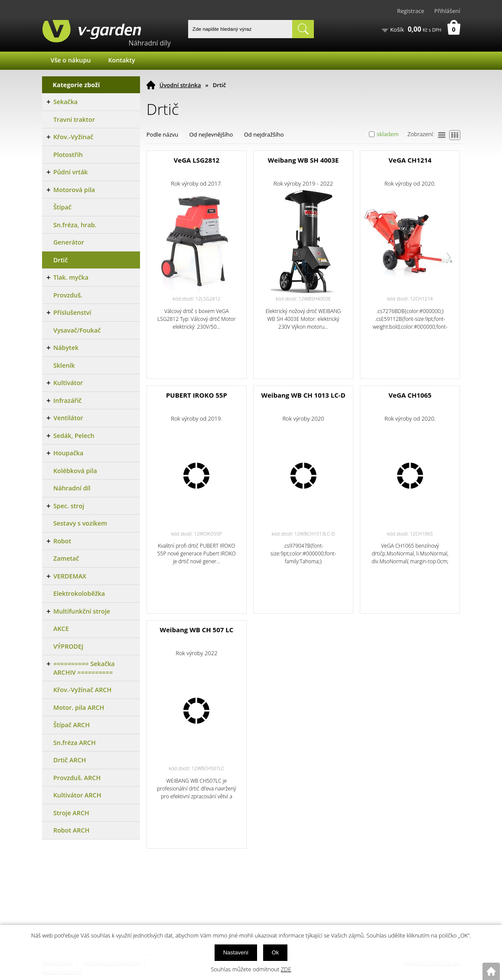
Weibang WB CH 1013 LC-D (303, 395)
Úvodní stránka (180, 85)
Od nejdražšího (264, 134)
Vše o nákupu (71, 60)
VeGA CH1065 (410, 395)
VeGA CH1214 (410, 160)
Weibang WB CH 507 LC (196, 630)
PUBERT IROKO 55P (197, 395)
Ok (275, 952)
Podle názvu (162, 134)
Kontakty (121, 60)
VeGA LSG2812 (197, 160)
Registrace (411, 11)
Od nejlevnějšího (211, 134)
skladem (388, 134)
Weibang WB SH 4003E (303, 160)
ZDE (286, 969)
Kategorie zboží (77, 85)
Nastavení (236, 952)
